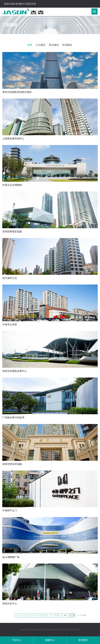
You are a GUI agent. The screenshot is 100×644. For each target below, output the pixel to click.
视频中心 (50, 640)
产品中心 (17, 640)
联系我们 (83, 640)
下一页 (57, 615)
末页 (65, 615)
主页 (80, 25)
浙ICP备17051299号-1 (71, 630)
